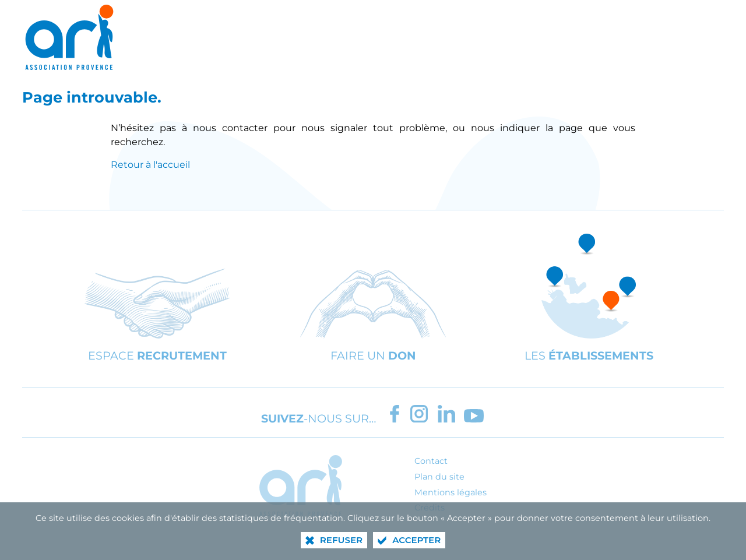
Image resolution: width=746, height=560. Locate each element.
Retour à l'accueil (150, 165)
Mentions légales (451, 492)
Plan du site (439, 477)
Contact (431, 461)
